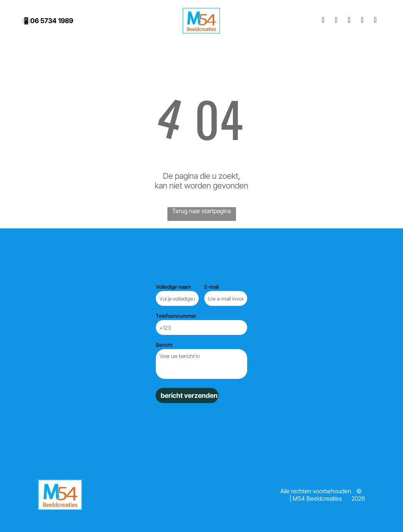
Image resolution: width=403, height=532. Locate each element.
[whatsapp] (375, 21)
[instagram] (336, 21)
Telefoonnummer (176, 316)
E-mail (212, 287)
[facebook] (323, 21)
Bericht (164, 345)
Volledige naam (173, 287)
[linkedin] (349, 21)
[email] (362, 21)
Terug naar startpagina (201, 211)
